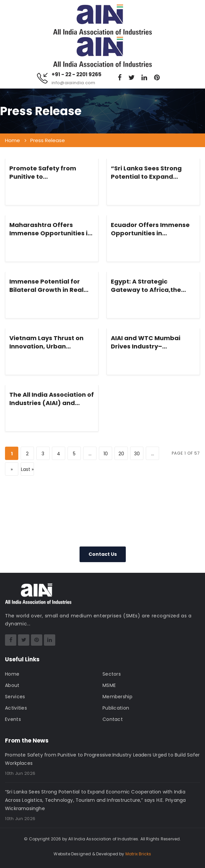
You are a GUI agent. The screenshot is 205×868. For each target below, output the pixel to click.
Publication (116, 708)
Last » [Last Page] (27, 469)
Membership (117, 697)
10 (106, 454)
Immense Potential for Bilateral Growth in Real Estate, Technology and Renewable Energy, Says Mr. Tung (48, 286)
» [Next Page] (12, 469)
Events (13, 719)
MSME (109, 685)
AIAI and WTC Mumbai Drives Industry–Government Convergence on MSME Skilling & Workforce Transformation (153, 342)
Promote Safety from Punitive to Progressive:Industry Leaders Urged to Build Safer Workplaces (45, 172)
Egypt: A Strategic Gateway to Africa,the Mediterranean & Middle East (149, 286)
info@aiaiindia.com (73, 83)
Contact (113, 719)
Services (15, 697)
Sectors (112, 674)
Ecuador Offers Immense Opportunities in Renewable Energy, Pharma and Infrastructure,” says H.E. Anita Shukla (150, 229)
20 (121, 454)
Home (12, 674)
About (12, 685)
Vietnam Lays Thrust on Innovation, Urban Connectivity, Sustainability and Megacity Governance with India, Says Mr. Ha (46, 342)
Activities (16, 708)
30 (137, 454)
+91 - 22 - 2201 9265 (77, 75)
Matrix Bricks (138, 854)
